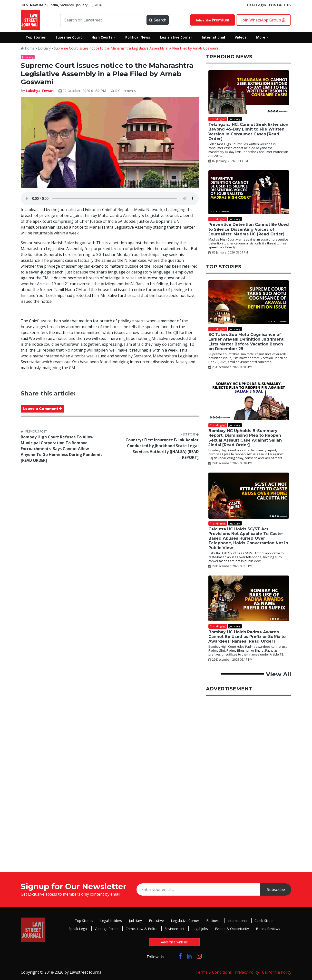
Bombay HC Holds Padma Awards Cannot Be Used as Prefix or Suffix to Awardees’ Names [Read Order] (247, 637)
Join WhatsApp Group (263, 20)
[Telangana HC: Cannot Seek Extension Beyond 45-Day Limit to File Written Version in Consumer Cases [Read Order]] (249, 92)
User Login (257, 5)
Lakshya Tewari (40, 91)
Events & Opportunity (232, 929)
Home (28, 48)
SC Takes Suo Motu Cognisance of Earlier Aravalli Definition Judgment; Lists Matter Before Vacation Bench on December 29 (246, 342)
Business (213, 921)
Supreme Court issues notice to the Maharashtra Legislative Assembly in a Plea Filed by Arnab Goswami (136, 48)
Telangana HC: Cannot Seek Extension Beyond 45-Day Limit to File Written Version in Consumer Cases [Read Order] (248, 132)
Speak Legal (78, 929)
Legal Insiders (111, 921)
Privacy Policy (247, 972)
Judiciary (44, 48)
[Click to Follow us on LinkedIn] (189, 956)
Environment (175, 929)
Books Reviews (268, 929)
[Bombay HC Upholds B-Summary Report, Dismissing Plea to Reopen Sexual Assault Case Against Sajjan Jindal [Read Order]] (249, 398)
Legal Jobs (200, 929)
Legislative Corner (185, 921)
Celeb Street (264, 921)
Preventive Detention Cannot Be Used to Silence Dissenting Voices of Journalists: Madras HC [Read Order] (249, 229)
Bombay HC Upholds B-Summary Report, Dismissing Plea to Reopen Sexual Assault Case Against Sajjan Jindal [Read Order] (245, 438)
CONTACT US (280, 5)
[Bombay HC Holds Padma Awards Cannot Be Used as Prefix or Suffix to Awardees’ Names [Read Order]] (249, 599)
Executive (156, 921)
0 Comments (123, 91)
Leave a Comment (43, 409)
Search (157, 20)
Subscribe (213, 20)
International (237, 921)
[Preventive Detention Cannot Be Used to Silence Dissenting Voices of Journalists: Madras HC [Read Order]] (249, 192)
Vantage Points (107, 929)
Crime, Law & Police (141, 929)
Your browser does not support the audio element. (110, 199)
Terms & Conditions (214, 972)
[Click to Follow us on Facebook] (180, 956)
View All (279, 674)
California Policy (277, 972)
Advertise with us (174, 942)
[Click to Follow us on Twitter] (171, 956)
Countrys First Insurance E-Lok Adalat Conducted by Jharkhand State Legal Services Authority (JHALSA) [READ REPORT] (162, 449)
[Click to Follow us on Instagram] (199, 956)
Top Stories (84, 921)
